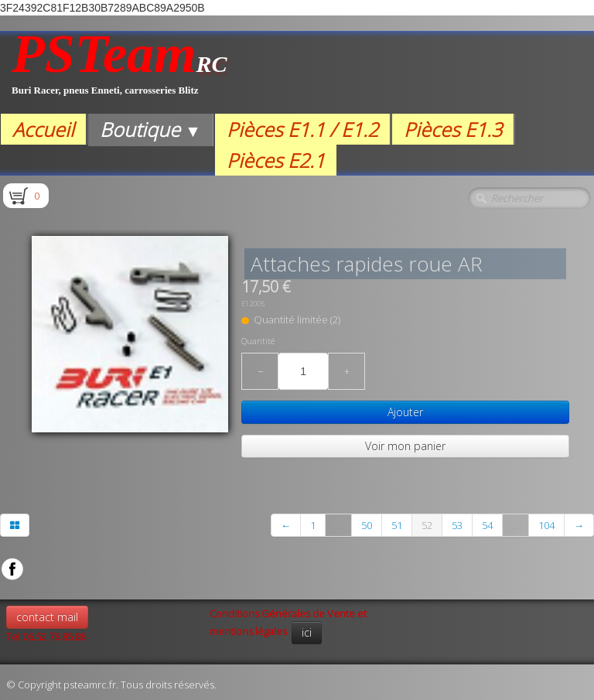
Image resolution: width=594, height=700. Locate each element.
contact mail (47, 617)
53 (457, 525)
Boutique (150, 129)
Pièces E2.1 (276, 160)
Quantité (258, 341)
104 (546, 525)
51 (397, 525)
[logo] (119, 72)
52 (427, 525)
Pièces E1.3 (453, 129)
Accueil (43, 129)
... (338, 525)
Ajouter (405, 412)
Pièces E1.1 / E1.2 (302, 129)
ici (307, 632)
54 (487, 525)
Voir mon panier (405, 446)
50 (367, 525)
